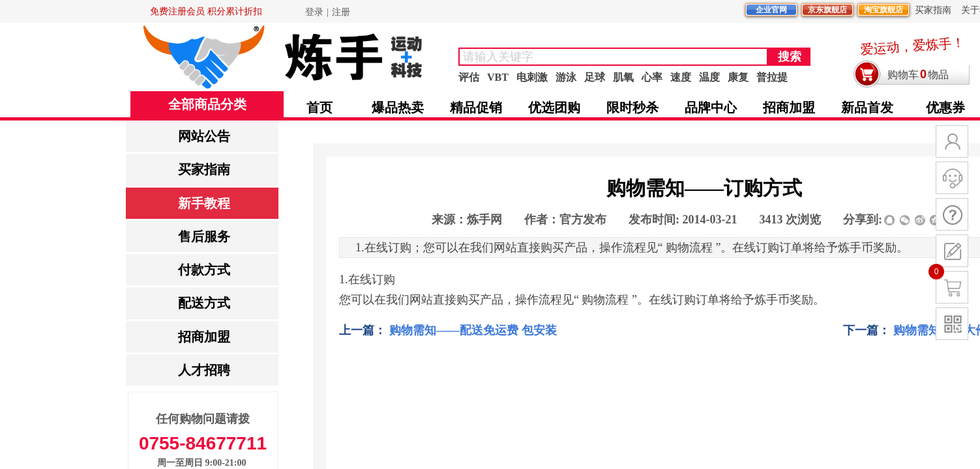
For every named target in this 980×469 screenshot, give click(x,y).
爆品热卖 (398, 107)
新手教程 (204, 203)
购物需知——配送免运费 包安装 (448, 331)
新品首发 (867, 107)
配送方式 (204, 303)
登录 (314, 12)
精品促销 (476, 107)
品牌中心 (711, 107)
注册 (341, 12)
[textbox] (613, 57)
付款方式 (204, 270)
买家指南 (204, 169)
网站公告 (204, 136)
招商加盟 (204, 337)
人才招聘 (204, 370)
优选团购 (554, 107)
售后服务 (204, 236)
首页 (319, 107)
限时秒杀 (632, 107)
